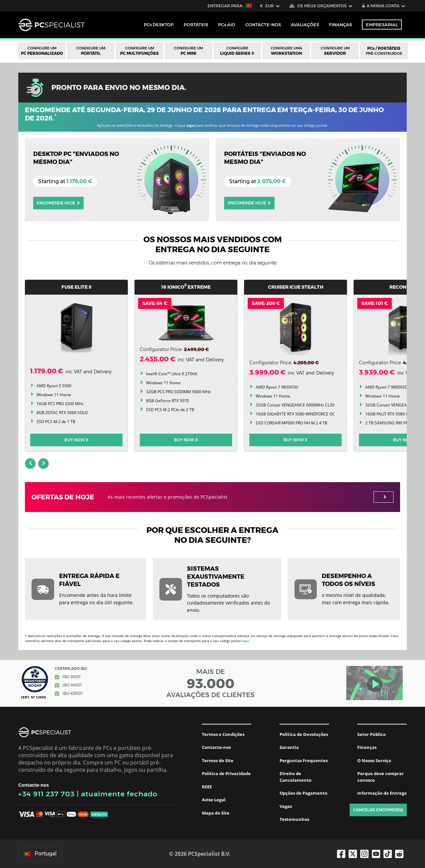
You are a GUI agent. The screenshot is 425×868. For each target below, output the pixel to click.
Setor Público (372, 734)
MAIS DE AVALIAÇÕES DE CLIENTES (211, 683)
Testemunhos (294, 819)
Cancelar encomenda (378, 810)
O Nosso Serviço (374, 760)
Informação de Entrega (382, 793)
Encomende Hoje (58, 203)
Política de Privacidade (226, 773)
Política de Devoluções (304, 734)
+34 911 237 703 (46, 794)
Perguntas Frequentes (304, 760)
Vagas (286, 806)
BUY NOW (77, 440)
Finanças (340, 25)
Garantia (289, 747)
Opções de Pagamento (303, 793)
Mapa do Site (216, 813)
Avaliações (305, 25)
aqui (191, 125)
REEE (207, 787)
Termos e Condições (223, 734)
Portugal (40, 854)
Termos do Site (218, 760)
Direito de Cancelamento (296, 777)
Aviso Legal (214, 800)
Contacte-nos (216, 747)
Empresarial (382, 25)
